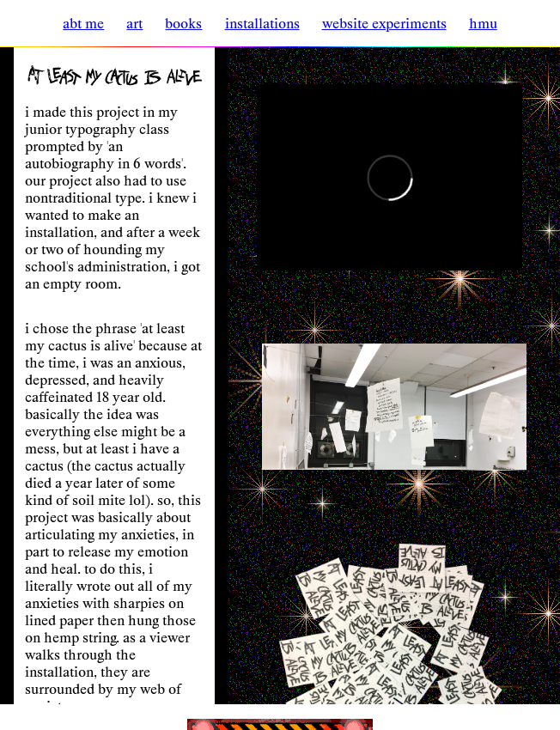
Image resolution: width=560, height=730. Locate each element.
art (134, 23)
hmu (483, 23)
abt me (83, 23)
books (183, 23)
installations (262, 23)
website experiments (384, 23)
